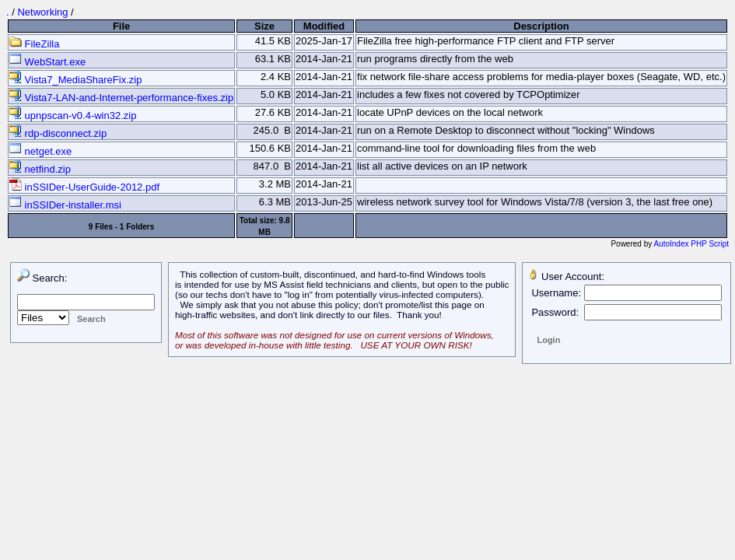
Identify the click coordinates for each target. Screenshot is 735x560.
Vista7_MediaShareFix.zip (75, 80)
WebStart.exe (47, 62)
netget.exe (40, 151)
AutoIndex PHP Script (691, 244)
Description (541, 26)
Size (264, 26)
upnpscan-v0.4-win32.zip (73, 115)
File (121, 26)
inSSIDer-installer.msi (65, 205)
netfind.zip (40, 169)
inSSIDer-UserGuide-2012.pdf (84, 187)
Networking (42, 12)
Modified (324, 26)
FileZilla (34, 44)
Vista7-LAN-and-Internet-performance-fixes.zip (121, 98)
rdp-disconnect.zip (58, 133)
